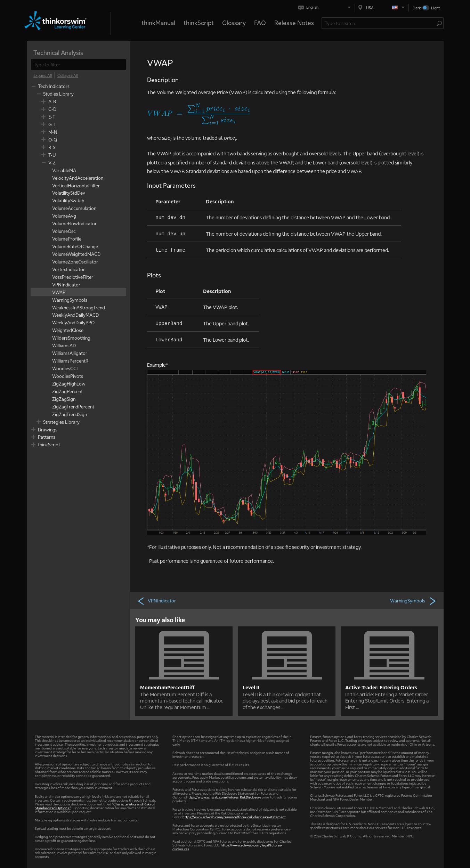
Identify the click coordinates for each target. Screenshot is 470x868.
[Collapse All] (68, 75)
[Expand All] (43, 75)
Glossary (234, 22)
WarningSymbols (413, 601)
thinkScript (199, 22)
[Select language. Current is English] (326, 7)
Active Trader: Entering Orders (381, 687)
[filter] (78, 64)
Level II (251, 687)
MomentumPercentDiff (167, 687)
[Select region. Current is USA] (382, 7)
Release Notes (294, 22)
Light (435, 8)
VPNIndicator (156, 601)
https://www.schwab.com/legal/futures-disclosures (227, 847)
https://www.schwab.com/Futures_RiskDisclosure (224, 797)
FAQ (260, 22)
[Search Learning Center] (379, 23)
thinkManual (158, 22)
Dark (417, 8)
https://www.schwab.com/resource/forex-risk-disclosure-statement (234, 817)
